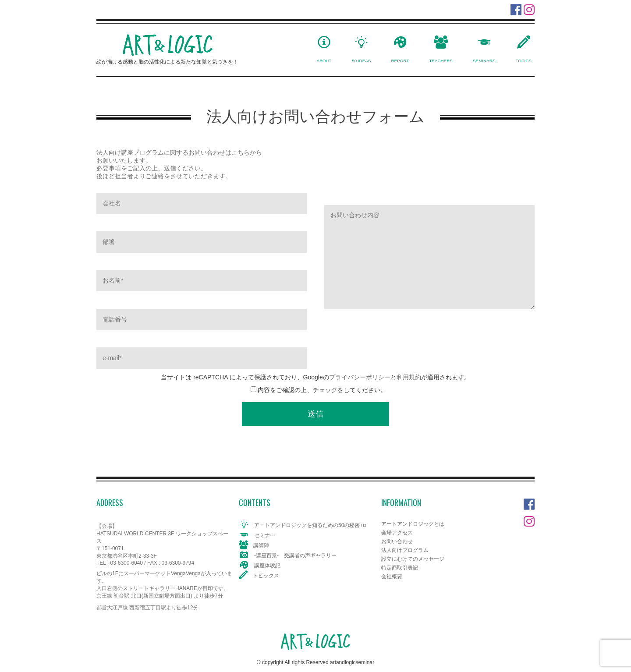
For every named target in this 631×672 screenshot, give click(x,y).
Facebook (529, 502)
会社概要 (392, 577)
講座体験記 (267, 566)
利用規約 (409, 377)
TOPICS (524, 61)
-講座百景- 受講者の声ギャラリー (295, 555)
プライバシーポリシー (360, 377)
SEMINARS (484, 61)
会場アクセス (397, 533)
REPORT (400, 61)
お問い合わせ (397, 541)
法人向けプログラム (405, 550)
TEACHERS (441, 61)
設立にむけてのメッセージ (413, 559)
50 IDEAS (361, 61)
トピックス (266, 576)
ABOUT (324, 61)
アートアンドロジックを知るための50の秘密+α (310, 525)
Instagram (529, 519)
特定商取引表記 (400, 568)
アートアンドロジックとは (413, 524)
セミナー (265, 535)
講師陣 (261, 545)
